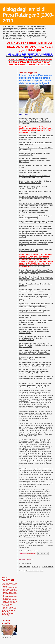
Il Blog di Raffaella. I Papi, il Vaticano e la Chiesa (9, 588)
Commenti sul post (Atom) (35, 571)
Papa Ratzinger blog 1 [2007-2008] (8, 614)
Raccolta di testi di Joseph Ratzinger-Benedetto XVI (9, 600)
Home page (36, 567)
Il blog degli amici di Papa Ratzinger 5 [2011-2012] (9, 591)
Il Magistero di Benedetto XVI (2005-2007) (9, 597)
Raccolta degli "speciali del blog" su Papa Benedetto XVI (9, 604)
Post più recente (25, 567)
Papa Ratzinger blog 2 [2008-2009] (8, 611)
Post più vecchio (48, 567)
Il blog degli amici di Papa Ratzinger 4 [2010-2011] (9, 608)
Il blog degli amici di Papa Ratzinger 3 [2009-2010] (28, 15)
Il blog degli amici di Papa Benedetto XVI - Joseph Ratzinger (9, 585)
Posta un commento (25, 564)
